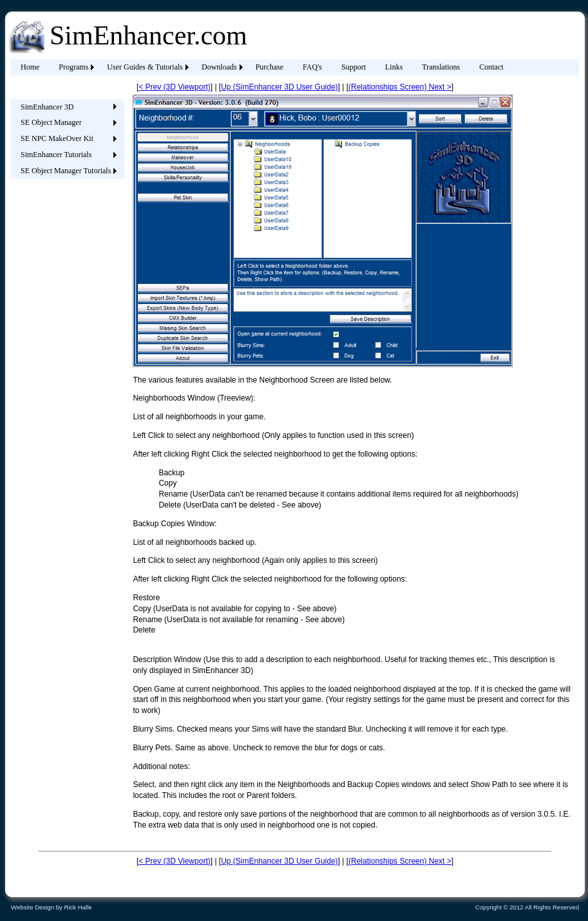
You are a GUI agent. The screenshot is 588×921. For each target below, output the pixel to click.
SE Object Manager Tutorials (66, 171)
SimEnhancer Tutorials (56, 155)
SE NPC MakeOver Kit (57, 138)
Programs (73, 67)
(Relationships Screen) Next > (400, 87)
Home (30, 67)
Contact (491, 67)
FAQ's (312, 67)
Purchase (270, 67)
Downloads (219, 67)
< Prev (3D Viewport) (175, 87)
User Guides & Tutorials (145, 67)
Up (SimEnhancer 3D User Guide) (279, 87)
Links (394, 67)
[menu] (65, 139)
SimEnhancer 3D (47, 107)
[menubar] (262, 67)
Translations (441, 67)
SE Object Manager (51, 122)
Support (354, 67)
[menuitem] (30, 67)
